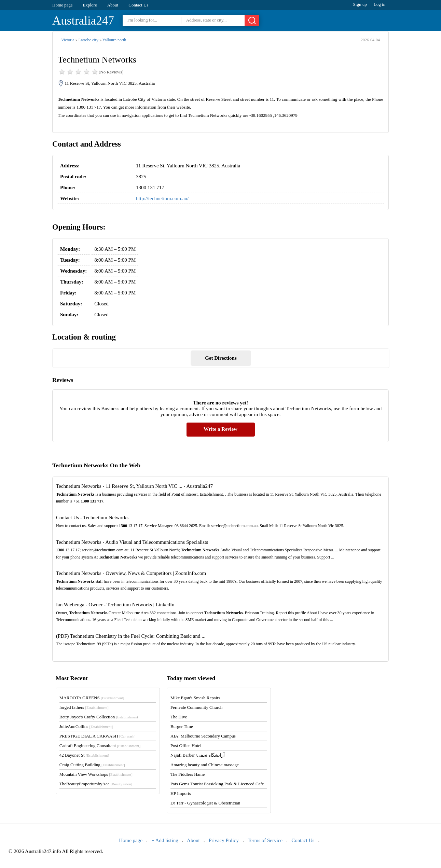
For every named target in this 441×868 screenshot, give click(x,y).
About (113, 5)
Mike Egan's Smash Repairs (195, 698)
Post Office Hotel (186, 746)
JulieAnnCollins (86, 726)
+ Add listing (165, 840)
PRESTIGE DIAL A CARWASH (98, 736)
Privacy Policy (224, 840)
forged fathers (84, 707)
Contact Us (138, 5)
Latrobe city (88, 40)
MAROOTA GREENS (92, 698)
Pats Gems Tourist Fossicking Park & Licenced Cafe (217, 784)
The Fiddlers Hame (188, 774)
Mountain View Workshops (96, 774)
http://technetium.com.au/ (162, 198)
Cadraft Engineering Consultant (100, 746)
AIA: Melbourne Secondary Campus (203, 736)
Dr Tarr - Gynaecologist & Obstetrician (205, 803)
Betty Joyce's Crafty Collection (99, 717)
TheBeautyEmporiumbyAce (96, 784)
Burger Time (182, 726)
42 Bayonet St (84, 755)
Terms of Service (265, 840)
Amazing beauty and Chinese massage (205, 765)
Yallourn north (114, 40)
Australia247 (83, 21)
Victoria (68, 40)
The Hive (179, 717)
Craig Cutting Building (92, 765)
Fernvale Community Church (196, 707)
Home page (63, 5)
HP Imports (181, 793)
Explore (90, 5)
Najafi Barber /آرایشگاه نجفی (198, 755)
